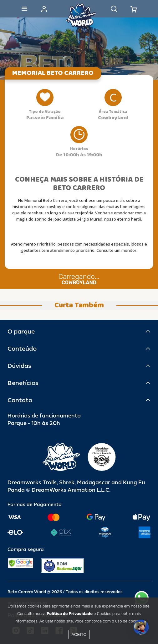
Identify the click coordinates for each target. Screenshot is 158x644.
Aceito (79, 634)
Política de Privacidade (70, 614)
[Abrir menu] (24, 9)
